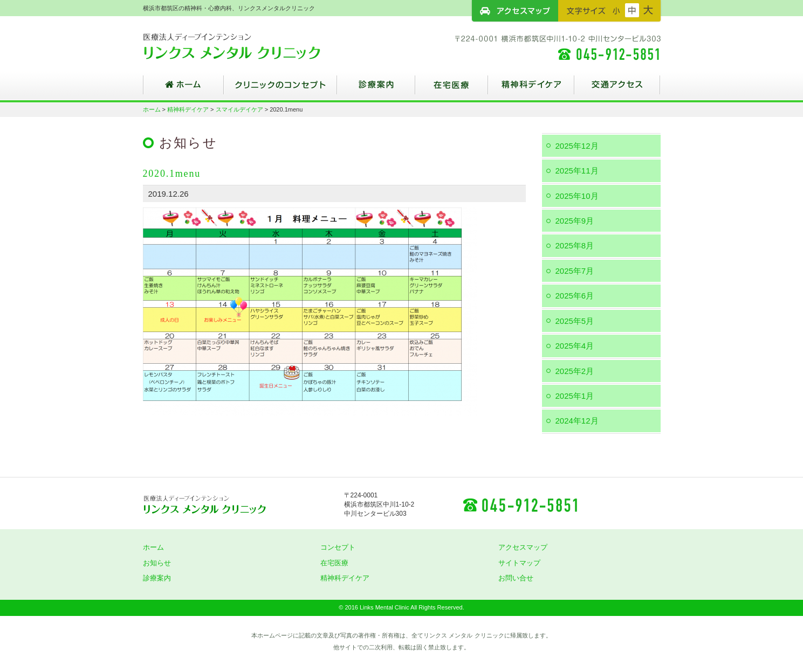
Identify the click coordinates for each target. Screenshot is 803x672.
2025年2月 (575, 371)
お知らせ (157, 563)
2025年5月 (575, 321)
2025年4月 (575, 346)
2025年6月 (575, 296)
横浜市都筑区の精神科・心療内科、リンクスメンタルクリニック (251, 46)
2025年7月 (575, 271)
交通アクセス (617, 89)
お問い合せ (516, 578)
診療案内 (376, 89)
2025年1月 (575, 396)
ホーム (183, 89)
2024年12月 (577, 421)
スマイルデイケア (239, 109)
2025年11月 (577, 171)
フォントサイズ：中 (632, 10)
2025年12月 (577, 146)
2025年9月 (575, 221)
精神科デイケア (531, 89)
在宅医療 (452, 89)
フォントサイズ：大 (648, 10)
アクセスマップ (515, 11)
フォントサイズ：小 (616, 10)
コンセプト (338, 547)
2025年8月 (575, 245)
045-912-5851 (520, 504)
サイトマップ (519, 563)
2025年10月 (577, 196)
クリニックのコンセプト (280, 89)
